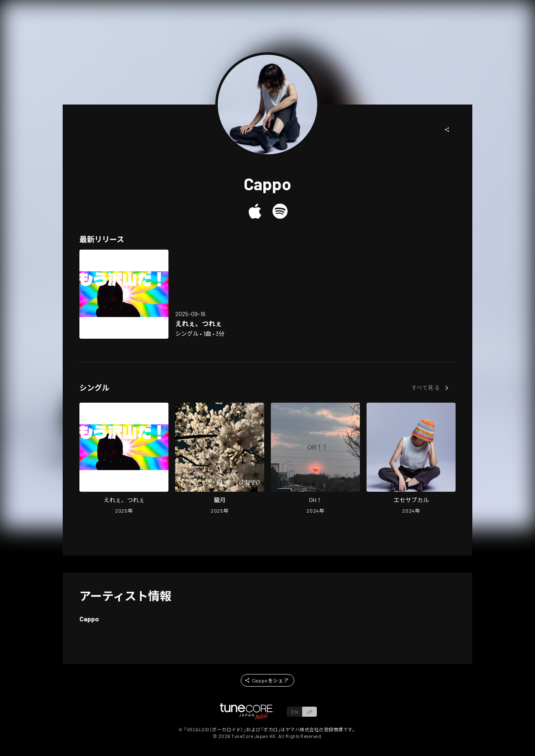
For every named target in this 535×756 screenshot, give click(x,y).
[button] (447, 130)
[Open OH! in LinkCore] (315, 459)
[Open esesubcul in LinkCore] (411, 459)
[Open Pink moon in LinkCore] (220, 459)
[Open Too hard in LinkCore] (124, 294)
